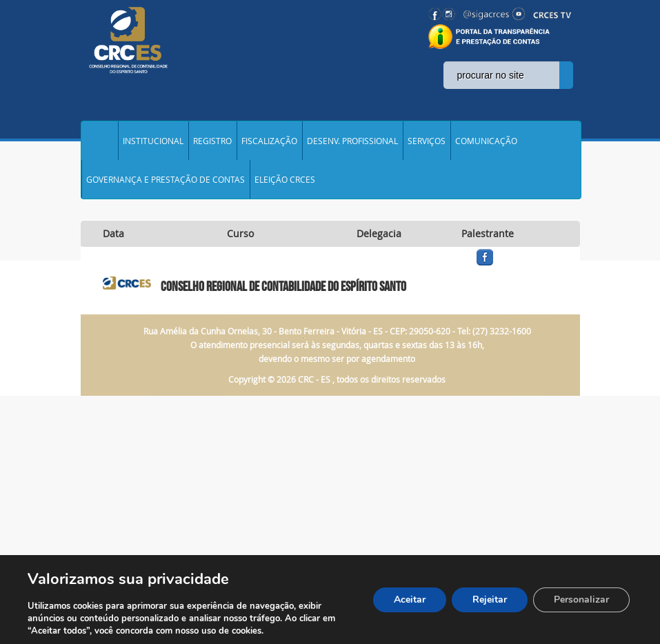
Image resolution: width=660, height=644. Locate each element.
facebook (518, 266)
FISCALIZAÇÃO (269, 141)
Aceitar (410, 600)
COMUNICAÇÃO (486, 141)
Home (99, 141)
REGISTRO (212, 141)
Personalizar (581, 600)
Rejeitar (490, 600)
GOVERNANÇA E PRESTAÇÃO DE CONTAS (166, 179)
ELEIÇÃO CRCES (285, 179)
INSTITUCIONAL (153, 141)
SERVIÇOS (427, 141)
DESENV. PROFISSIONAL (352, 141)
